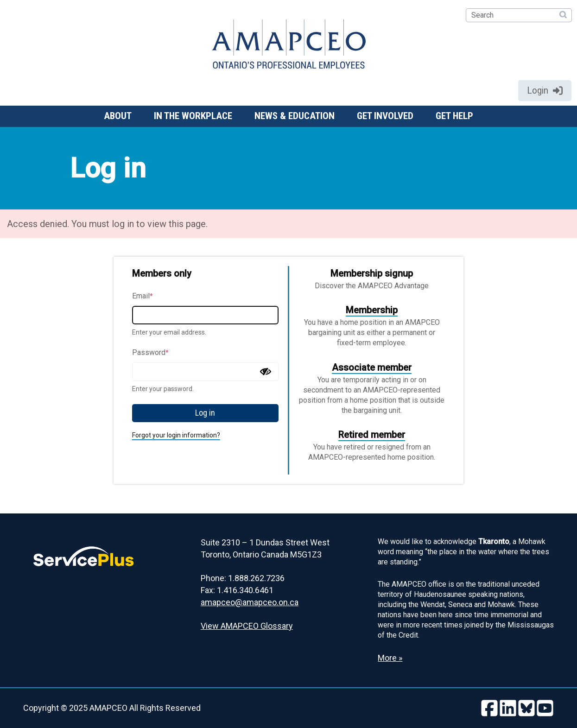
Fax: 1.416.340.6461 (237, 590)
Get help (454, 116)
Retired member (372, 435)
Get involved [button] (385, 116)
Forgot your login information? (176, 435)
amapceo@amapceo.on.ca (250, 602)
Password (150, 352)
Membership (372, 310)
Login (545, 90)
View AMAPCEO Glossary (247, 626)
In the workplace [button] (193, 116)
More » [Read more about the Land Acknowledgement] (390, 658)
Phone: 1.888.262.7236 (243, 578)
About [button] (118, 116)
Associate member (372, 367)
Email (143, 296)
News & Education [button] (295, 116)
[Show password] (266, 372)
